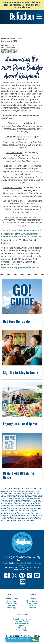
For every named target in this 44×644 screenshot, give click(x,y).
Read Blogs (11, 608)
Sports (22, 626)
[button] (34, 639)
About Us (22, 628)
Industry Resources (22, 619)
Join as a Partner (22, 621)
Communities (33, 603)
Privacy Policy (22, 630)
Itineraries (11, 601)
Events (33, 599)
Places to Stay (11, 599)
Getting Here (11, 603)
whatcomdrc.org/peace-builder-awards (20, 267)
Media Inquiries (22, 623)
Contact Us (33, 608)
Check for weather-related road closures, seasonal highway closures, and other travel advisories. (22, 5)
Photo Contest (33, 601)
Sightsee (11, 605)
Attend (33, 605)
